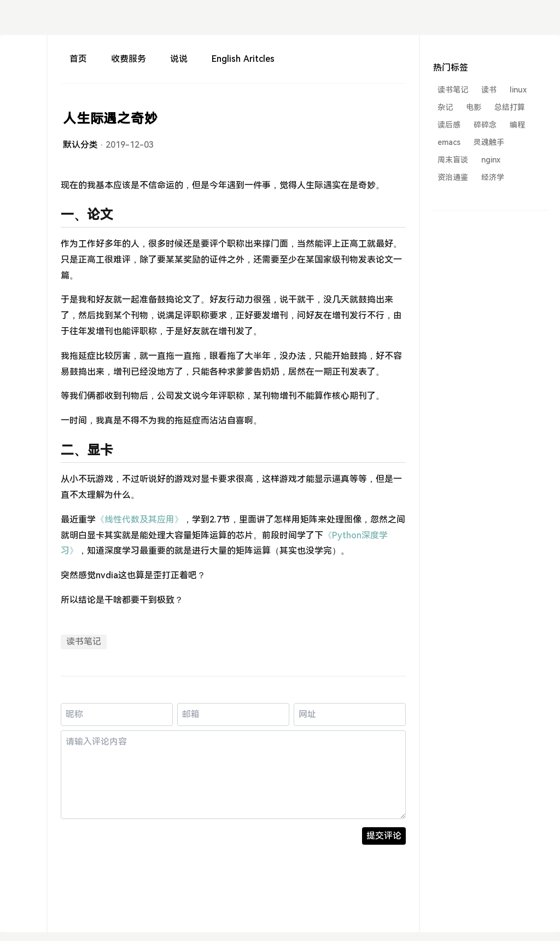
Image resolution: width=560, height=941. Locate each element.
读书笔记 (84, 641)
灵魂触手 (489, 142)
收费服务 (129, 59)
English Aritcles (243, 59)
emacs (449, 142)
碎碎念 (485, 125)
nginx (491, 160)
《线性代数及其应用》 (139, 519)
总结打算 (510, 107)
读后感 (449, 125)
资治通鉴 (453, 177)
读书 (489, 90)
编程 (517, 125)
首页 (78, 59)
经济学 (493, 177)
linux (518, 90)
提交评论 (384, 836)
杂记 (445, 107)
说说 (179, 59)
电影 (474, 107)
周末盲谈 (453, 160)
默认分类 (80, 145)
